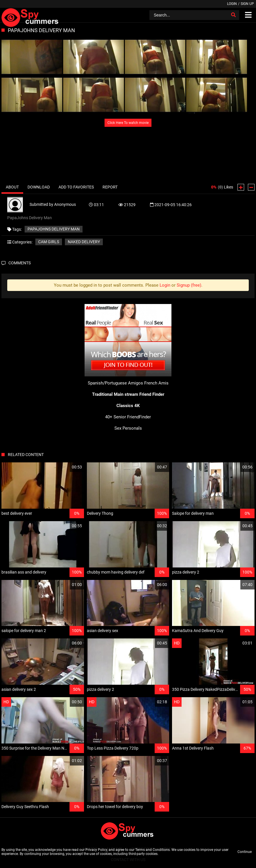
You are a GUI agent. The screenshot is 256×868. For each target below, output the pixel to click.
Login (232, 4)
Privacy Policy (96, 850)
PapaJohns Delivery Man (54, 229)
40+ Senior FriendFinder (128, 417)
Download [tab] (39, 187)
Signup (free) (189, 285)
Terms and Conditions (152, 850)
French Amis (156, 383)
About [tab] (12, 187)
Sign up (247, 4)
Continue (245, 852)
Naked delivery (84, 242)
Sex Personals (128, 428)
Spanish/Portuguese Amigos (115, 383)
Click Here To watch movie (128, 123)
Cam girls (49, 242)
